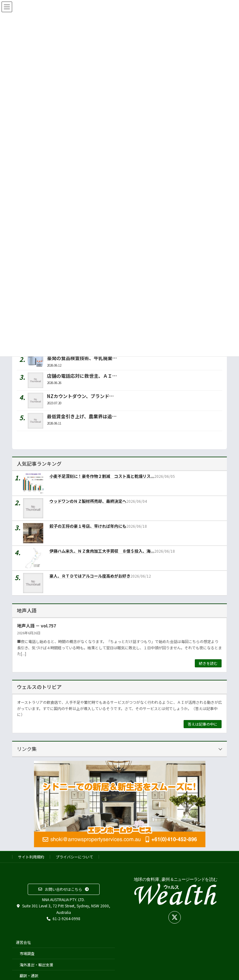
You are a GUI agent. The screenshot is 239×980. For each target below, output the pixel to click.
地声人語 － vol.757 (37, 626)
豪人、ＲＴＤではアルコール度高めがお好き (90, 576)
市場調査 (27, 953)
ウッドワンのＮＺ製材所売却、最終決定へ (88, 501)
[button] (64, 889)
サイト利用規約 (31, 857)
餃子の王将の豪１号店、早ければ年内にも (88, 526)
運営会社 (23, 942)
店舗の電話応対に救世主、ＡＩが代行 (87, 376)
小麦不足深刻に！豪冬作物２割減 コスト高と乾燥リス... (102, 476)
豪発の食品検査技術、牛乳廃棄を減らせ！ (91, 358)
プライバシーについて (74, 857)
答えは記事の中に (203, 724)
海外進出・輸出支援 (36, 965)
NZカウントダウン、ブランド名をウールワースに (99, 396)
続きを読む (208, 663)
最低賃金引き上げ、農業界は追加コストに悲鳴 (96, 416)
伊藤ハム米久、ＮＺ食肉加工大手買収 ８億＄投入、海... (102, 551)
